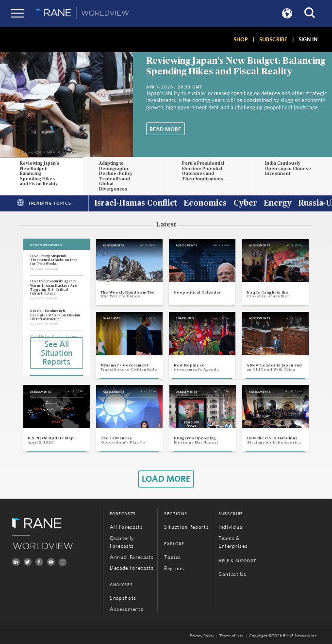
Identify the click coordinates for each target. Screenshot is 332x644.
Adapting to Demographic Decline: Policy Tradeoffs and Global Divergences (116, 176)
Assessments (126, 609)
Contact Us (232, 574)
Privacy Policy (202, 636)
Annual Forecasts (132, 557)
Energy (278, 204)
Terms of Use (231, 636)
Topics (173, 557)
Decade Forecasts (132, 568)
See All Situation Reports (57, 353)
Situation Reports (186, 527)
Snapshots (123, 598)
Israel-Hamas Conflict (136, 204)
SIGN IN (308, 39)
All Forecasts (126, 527)
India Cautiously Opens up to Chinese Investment (288, 169)
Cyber (245, 204)
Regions (174, 568)
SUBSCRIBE (273, 39)
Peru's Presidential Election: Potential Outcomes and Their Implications (203, 171)
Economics (205, 204)
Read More (165, 129)
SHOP (241, 39)
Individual (231, 527)
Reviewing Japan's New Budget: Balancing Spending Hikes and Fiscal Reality (40, 174)
